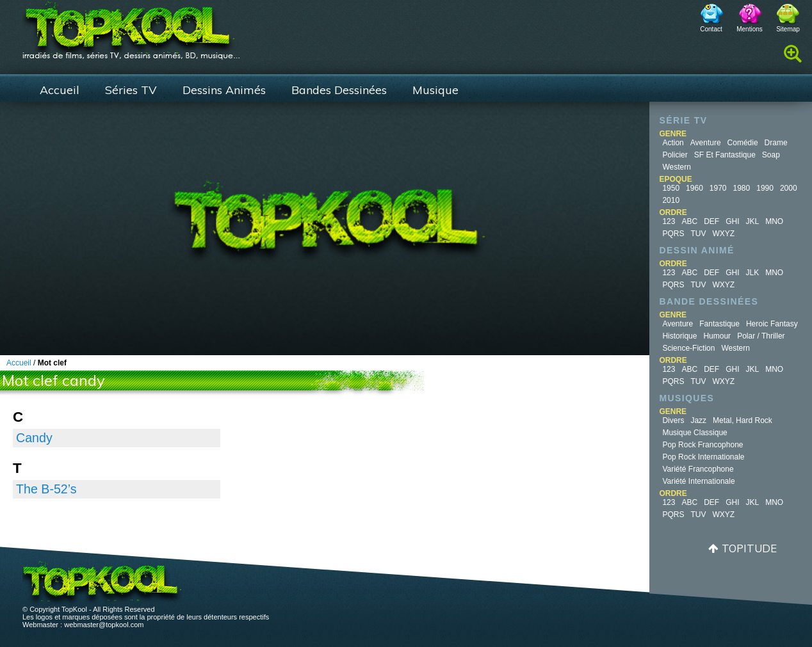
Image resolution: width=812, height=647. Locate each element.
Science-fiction (688, 348)
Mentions (750, 29)
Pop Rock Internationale (703, 457)
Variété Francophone (698, 469)
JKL (752, 221)
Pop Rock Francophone (702, 445)
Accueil (60, 90)
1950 (671, 188)
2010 (671, 200)
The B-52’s (46, 489)
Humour (717, 336)
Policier (675, 155)
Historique (679, 336)
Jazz (698, 420)
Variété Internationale (698, 481)
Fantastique (719, 324)
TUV (698, 234)
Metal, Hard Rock (743, 420)
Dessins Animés (224, 90)
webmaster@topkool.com (104, 625)
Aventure (706, 143)
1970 (718, 188)
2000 (789, 188)
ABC (689, 221)
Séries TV (131, 90)
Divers (673, 420)
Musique (435, 90)
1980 (742, 188)
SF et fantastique (725, 155)
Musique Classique (694, 433)
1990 (765, 188)
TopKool (131, 26)
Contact (711, 29)
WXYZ (723, 234)
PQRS (673, 234)
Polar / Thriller (761, 336)
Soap (771, 155)
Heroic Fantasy (772, 324)
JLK (752, 273)
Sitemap (788, 29)
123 (669, 221)
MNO (774, 221)
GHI (732, 221)
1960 (694, 188)
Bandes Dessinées (339, 90)
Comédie (743, 143)
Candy (34, 438)
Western (676, 167)
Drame (776, 143)
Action (673, 143)
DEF (711, 221)
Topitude (749, 548)
